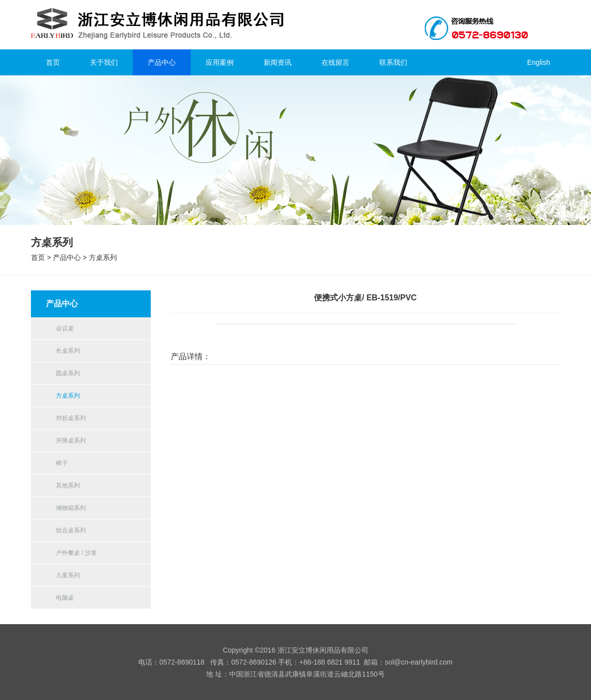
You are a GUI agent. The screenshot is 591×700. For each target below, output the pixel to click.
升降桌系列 (71, 441)
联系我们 (393, 62)
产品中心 (162, 62)
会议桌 (65, 328)
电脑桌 (65, 598)
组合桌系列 (71, 530)
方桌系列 (103, 257)
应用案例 (220, 62)
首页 (53, 62)
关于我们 (104, 62)
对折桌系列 (71, 418)
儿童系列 (68, 575)
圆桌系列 (68, 373)
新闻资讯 (278, 62)
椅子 (62, 463)
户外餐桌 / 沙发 (76, 553)
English (539, 62)
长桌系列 (68, 351)
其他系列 (68, 485)
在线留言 (335, 62)
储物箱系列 (71, 508)
